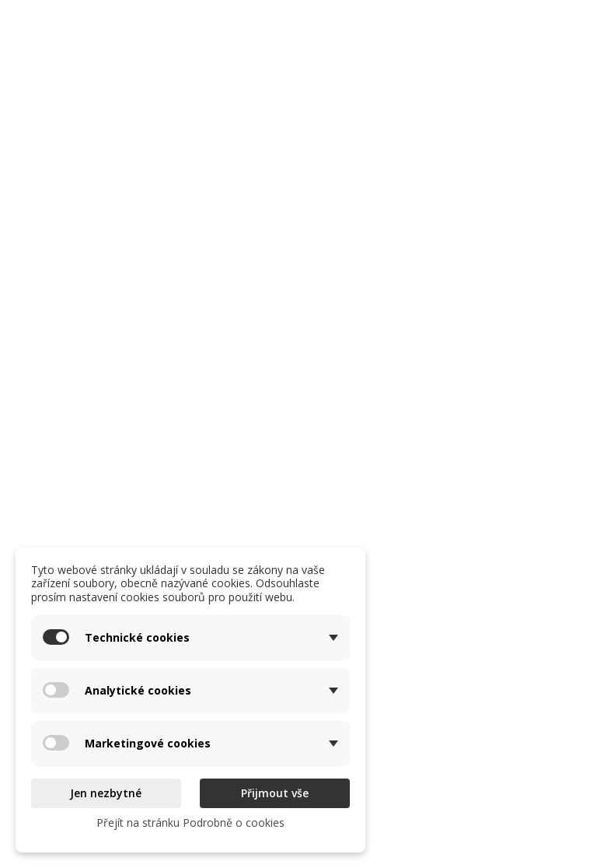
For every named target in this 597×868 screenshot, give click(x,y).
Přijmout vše (275, 793)
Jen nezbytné (106, 793)
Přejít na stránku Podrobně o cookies (190, 822)
